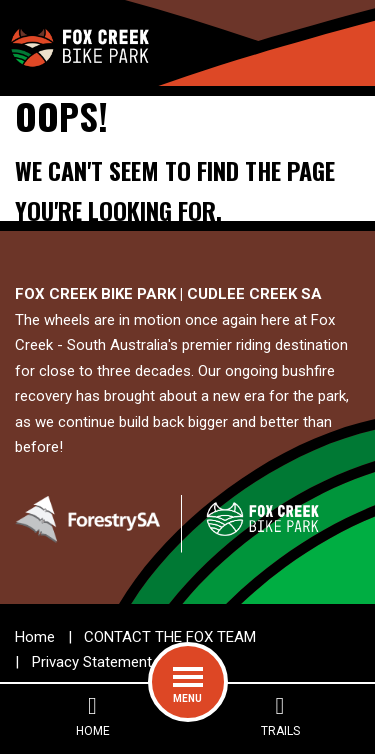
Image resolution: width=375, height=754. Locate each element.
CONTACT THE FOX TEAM (170, 637)
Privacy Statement (92, 662)
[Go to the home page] (79, 43)
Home (35, 637)
